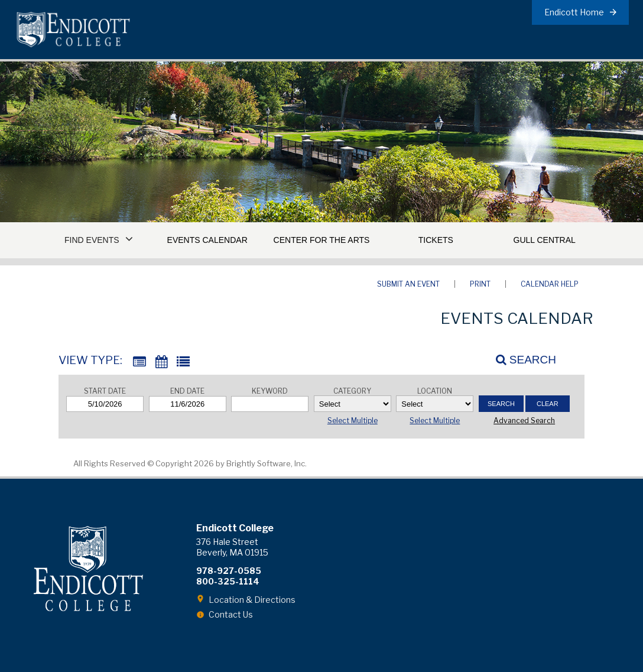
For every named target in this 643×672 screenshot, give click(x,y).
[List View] (183, 362)
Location (435, 391)
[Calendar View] (161, 362)
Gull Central (545, 240)
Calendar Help (550, 284)
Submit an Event (408, 284)
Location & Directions (252, 600)
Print (480, 284)
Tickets (436, 240)
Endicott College (73, 30)
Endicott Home (574, 12)
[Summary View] (139, 362)
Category (352, 391)
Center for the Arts (322, 240)
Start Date (105, 391)
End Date (187, 391)
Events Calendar (207, 240)
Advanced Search (524, 421)
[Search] (519, 360)
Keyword (270, 391)
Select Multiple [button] (353, 421)
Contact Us (231, 614)
